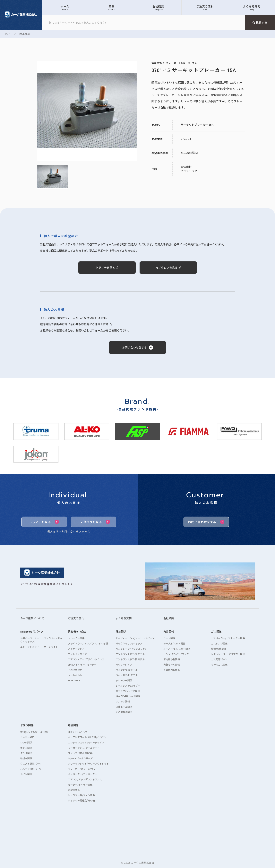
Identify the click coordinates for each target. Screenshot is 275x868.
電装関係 (73, 725)
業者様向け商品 (77, 631)
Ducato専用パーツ (32, 631)
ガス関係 (216, 631)
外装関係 (121, 631)
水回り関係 (27, 725)
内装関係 (169, 631)
